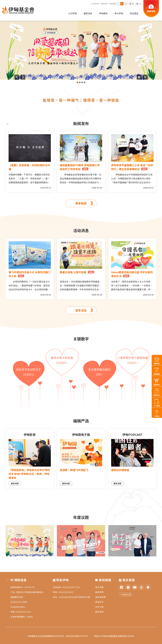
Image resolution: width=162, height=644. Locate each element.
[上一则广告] (17, 77)
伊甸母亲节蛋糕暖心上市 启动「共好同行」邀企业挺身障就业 (132, 167)
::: (91, 4)
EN (140, 4)
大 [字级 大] (126, 4)
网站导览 (104, 4)
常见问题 (99, 587)
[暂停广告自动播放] (145, 77)
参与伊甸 (119, 13)
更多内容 (15, 483)
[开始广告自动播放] (139, 77)
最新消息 (88, 13)
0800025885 (18, 607)
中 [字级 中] (122, 4)
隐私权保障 (100, 597)
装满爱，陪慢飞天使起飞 (74, 470)
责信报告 (134, 13)
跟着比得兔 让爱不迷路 (77, 272)
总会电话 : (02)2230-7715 (66, 587)
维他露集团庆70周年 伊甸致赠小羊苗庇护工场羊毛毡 (80, 167)
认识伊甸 (73, 13)
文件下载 (99, 607)
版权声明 (99, 592)
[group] (81, 50)
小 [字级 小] (118, 4)
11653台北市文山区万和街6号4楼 (74, 597)
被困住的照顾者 (120, 470)
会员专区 (96, 4)
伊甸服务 (103, 13)
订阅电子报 (126, 594)
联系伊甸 (99, 612)
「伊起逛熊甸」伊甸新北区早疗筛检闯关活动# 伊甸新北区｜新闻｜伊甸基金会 (29, 474)
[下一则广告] (23, 77)
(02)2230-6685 (19, 602)
